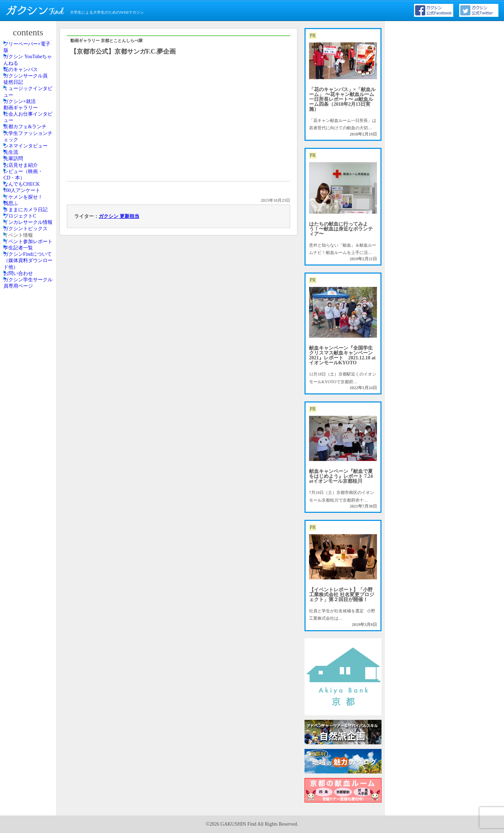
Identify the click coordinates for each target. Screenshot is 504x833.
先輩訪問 (21, 290)
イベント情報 (25, 489)
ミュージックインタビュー (29, 134)
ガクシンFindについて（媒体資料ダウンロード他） (29, 549)
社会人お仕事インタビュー (29, 188)
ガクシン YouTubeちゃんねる (29, 74)
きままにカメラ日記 (29, 410)
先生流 (19, 274)
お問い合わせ (25, 572)
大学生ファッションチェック (29, 233)
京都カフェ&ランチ (29, 210)
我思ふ (19, 391)
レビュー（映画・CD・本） (29, 324)
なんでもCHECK (28, 344)
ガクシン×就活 (26, 153)
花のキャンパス (27, 93)
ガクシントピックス (29, 470)
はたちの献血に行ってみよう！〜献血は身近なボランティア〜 (341, 229)
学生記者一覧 (25, 527)
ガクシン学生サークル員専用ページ (29, 591)
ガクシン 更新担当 (119, 216)
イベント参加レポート (29, 508)
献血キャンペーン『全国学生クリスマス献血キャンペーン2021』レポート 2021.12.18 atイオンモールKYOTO (342, 355)
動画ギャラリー (27, 169)
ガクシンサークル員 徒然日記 (29, 112)
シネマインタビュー (29, 255)
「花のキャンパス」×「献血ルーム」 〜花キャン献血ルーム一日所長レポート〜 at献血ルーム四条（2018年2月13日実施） (342, 99)
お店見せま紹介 (27, 305)
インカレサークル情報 (29, 448)
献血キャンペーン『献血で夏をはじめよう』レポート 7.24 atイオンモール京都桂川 (341, 476)
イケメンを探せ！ (29, 375)
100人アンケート (28, 359)
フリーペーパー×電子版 (30, 52)
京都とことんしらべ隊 (122, 41)
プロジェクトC (26, 429)
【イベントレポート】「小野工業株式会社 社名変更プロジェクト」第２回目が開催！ (342, 595)
